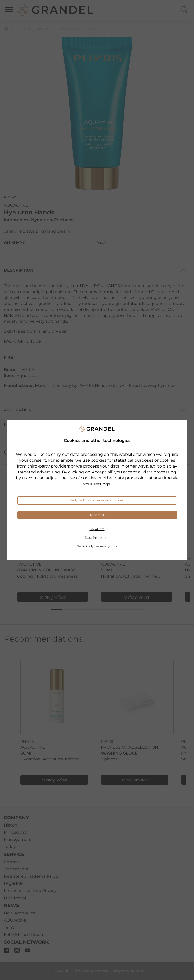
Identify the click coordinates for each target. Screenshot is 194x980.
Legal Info (97, 529)
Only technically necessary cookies (97, 500)
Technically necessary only (97, 546)
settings (102, 484)
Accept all (97, 515)
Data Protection (97, 538)
